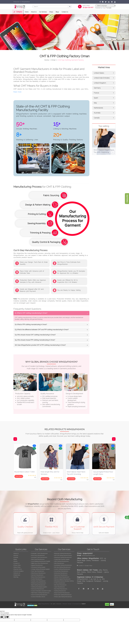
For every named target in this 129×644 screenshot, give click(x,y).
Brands (15, 561)
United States (104, 73)
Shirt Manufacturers (59, 563)
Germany (104, 88)
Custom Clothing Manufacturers (62, 569)
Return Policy (17, 567)
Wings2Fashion (45, 604)
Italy (104, 103)
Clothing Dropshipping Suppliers (39, 587)
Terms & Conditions (18, 571)
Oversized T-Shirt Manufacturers (39, 557)
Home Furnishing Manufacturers (39, 595)
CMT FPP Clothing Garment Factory (63, 555)
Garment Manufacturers (37, 575)
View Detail (19, 476)
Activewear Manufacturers (61, 573)
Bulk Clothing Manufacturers (38, 585)
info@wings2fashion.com (88, 556)
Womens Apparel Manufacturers (62, 579)
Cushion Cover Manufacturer (38, 581)
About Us (34, 12)
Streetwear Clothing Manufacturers (63, 557)
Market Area (17, 575)
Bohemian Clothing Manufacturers (63, 553)
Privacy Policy (17, 565)
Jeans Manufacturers (59, 587)
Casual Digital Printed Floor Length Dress (103, 473)
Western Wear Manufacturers (62, 577)
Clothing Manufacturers (60, 591)
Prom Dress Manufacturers (38, 555)
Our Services (43, 12)
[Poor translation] (7, 617)
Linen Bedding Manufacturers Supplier (41, 561)
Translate (107, 8)
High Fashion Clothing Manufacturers (40, 593)
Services (16, 555)
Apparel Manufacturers (37, 565)
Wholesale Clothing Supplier (38, 567)
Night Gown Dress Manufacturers (39, 563)
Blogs (57, 12)
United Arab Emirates (104, 78)
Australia (104, 113)
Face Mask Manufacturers (61, 589)
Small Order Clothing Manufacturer (63, 595)
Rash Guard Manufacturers (38, 559)
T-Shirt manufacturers (60, 583)
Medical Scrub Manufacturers (38, 583)
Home (27, 12)
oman (53, 60)
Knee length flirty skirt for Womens (50, 473)
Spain (104, 98)
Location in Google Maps (85, 565)
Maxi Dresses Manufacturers (38, 573)
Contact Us (65, 12)
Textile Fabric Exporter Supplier (62, 559)
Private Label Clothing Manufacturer (63, 597)
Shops (51, 12)
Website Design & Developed (71, 604)
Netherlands (104, 108)
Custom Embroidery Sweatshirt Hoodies (41, 591)
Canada (104, 118)
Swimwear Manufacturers (37, 589)
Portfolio (16, 557)
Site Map (16, 577)
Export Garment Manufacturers (62, 593)
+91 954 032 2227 (88, 7)
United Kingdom (104, 83)
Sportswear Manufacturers (61, 575)
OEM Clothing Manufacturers (61, 561)
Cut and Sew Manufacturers (61, 571)
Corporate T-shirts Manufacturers (39, 553)
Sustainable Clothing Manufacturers (63, 565)
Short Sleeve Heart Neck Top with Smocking (76, 473)
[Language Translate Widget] (105, 6)
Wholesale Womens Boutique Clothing (64, 581)
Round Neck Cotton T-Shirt (25, 472)
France (104, 93)
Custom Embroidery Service (38, 597)
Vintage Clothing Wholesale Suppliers (40, 569)
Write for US (17, 573)
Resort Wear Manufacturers (38, 577)
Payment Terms (18, 569)
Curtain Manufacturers (37, 579)
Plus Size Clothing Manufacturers (62, 567)
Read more (17, 92)
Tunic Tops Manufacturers (38, 571)
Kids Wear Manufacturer (60, 585)
